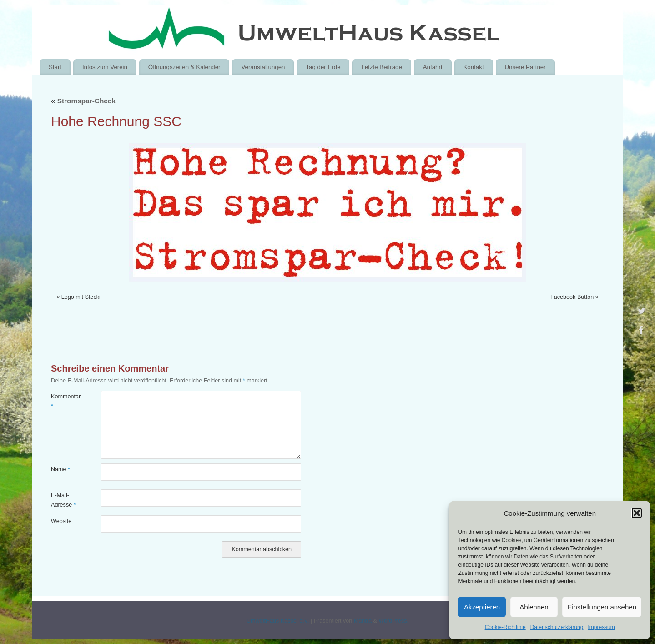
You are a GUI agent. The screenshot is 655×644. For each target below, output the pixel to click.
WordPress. (393, 621)
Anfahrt (433, 67)
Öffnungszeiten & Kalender (184, 67)
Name (60, 469)
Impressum (601, 627)
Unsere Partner (525, 67)
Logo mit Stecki (81, 297)
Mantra (363, 621)
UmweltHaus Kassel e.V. (278, 621)
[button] (637, 513)
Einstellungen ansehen (602, 607)
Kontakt (473, 67)
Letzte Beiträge (381, 67)
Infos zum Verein (105, 67)
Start (55, 67)
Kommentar (63, 401)
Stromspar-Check (83, 101)
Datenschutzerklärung (557, 627)
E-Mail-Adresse (63, 500)
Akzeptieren (482, 607)
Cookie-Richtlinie (505, 627)
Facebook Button (572, 297)
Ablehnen (534, 607)
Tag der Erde (323, 67)
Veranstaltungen (263, 67)
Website (61, 521)
